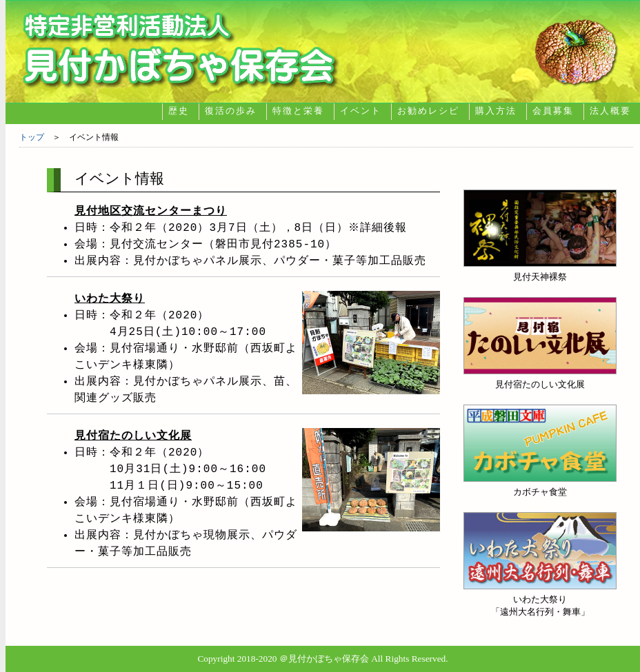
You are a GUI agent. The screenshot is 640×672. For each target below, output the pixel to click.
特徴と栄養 (298, 111)
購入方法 (496, 111)
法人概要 (610, 111)
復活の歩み (231, 111)
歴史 (179, 111)
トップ (32, 137)
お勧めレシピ (428, 111)
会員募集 (553, 111)
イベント (361, 111)
